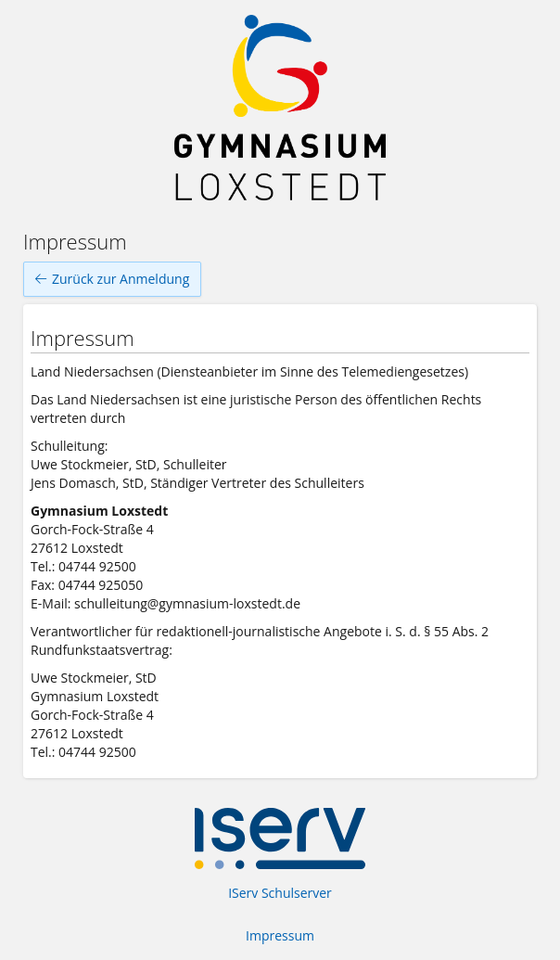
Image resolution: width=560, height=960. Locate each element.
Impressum (280, 935)
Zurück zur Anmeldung (112, 279)
